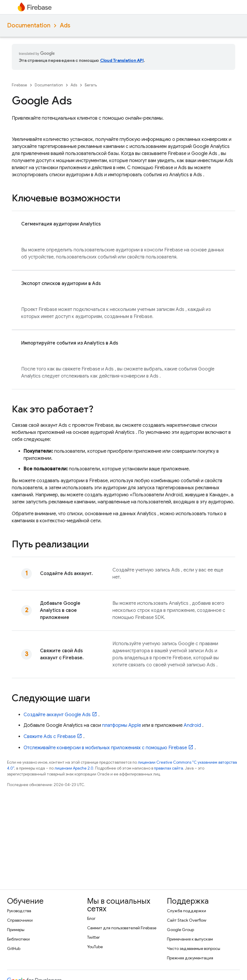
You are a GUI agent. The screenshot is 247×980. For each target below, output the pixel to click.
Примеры (16, 930)
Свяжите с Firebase (50, 737)
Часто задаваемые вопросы (194, 948)
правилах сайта (169, 768)
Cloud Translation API (122, 60)
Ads (65, 25)
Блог (91, 918)
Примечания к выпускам (190, 939)
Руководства (19, 911)
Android (192, 725)
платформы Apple (122, 725)
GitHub (14, 948)
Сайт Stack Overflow (187, 920)
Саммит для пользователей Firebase (122, 928)
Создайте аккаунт (57, 715)
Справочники (20, 920)
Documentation (29, 25)
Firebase (19, 85)
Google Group (180, 930)
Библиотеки (18, 939)
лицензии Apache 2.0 (74, 768)
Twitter (93, 937)
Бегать (91, 85)
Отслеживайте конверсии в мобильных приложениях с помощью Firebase (105, 748)
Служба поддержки (187, 911)
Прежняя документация (190, 958)
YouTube (95, 947)
